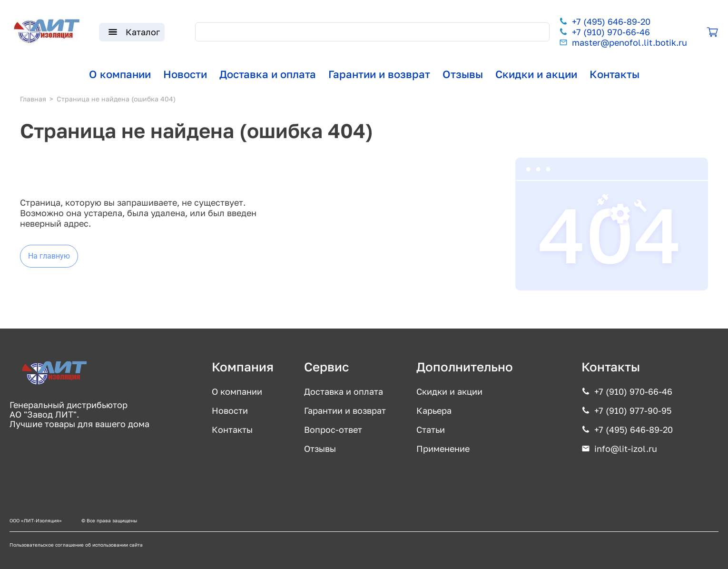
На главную (49, 256)
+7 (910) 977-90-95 (633, 410)
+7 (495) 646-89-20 (611, 21)
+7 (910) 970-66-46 (611, 32)
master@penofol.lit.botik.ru (630, 42)
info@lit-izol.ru (626, 449)
